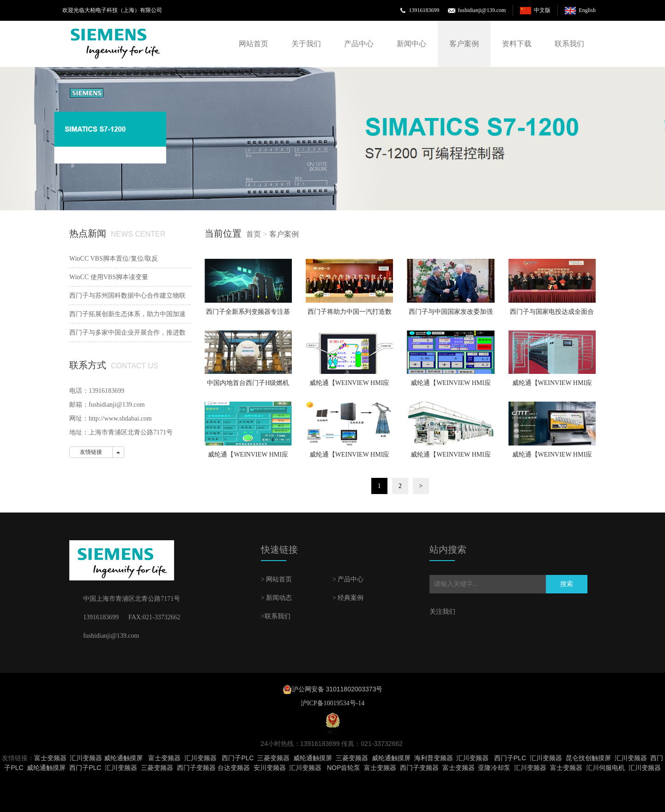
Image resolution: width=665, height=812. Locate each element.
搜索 (567, 584)
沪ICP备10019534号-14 (332, 703)
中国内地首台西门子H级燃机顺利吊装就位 (248, 386)
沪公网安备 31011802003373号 (337, 689)
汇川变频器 (86, 758)
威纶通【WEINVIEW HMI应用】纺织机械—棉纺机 (552, 386)
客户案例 (464, 44)
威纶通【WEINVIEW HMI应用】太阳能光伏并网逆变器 (350, 458)
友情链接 (91, 452)
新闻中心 (411, 44)
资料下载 (517, 44)
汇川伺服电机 (605, 768)
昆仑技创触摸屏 (588, 758)
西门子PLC (238, 758)
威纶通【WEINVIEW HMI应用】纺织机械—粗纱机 (350, 386)
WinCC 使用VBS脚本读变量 (109, 277)
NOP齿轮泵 (344, 768)
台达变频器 (234, 768)
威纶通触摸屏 (123, 758)
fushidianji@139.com (482, 10)
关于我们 (306, 44)
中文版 (542, 10)
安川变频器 (270, 768)
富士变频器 (50, 758)
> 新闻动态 (276, 598)
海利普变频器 (434, 758)
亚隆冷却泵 (494, 768)
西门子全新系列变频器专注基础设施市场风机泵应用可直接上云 (248, 315)
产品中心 (359, 44)
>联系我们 (276, 616)
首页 (254, 234)
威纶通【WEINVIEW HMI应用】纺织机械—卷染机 (451, 386)
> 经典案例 (348, 598)
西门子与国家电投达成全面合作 (552, 315)
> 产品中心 (348, 579)
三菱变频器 (273, 758)
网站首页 (254, 44)
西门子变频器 (196, 768)
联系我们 (569, 44)
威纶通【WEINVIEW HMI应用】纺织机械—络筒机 (248, 458)
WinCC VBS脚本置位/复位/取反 (114, 259)
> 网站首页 (276, 579)
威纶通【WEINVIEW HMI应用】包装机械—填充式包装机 (552, 458)
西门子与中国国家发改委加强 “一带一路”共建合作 (451, 315)
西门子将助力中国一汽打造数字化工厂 (350, 315)
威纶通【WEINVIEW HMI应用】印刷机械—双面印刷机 (451, 458)
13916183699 (424, 10)
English (587, 10)
